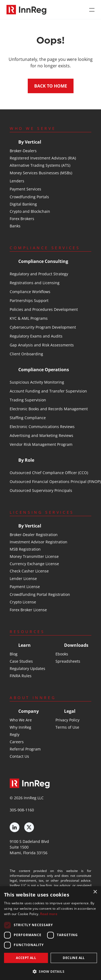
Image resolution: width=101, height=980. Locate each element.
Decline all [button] (74, 958)
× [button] (95, 892)
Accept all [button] (26, 958)
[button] (50, 971)
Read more (49, 914)
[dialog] (50, 933)
